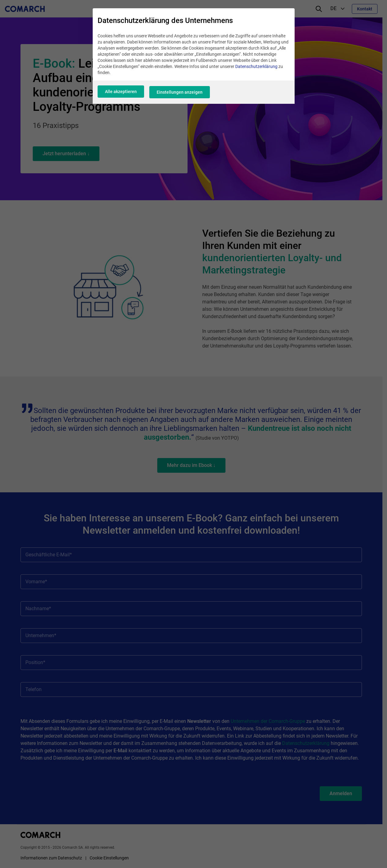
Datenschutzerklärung (256, 70)
